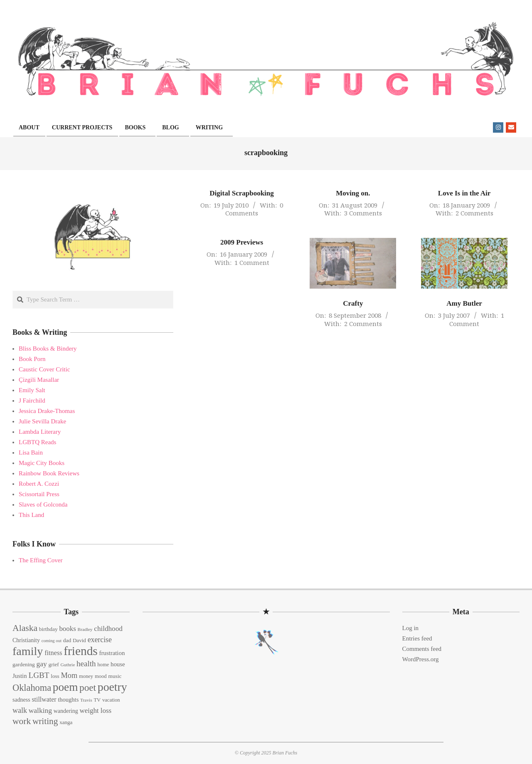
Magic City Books (42, 463)
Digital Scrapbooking (241, 193)
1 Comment (252, 262)
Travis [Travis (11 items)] (86, 700)
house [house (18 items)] (118, 664)
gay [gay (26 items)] (41, 664)
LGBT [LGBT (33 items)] (39, 675)
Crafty (353, 303)
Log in (411, 628)
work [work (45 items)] (22, 721)
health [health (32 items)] (86, 664)
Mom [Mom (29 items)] (69, 675)
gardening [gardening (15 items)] (24, 664)
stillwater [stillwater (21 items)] (44, 699)
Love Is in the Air (464, 193)
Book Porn (32, 359)
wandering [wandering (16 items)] (66, 711)
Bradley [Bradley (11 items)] (85, 629)
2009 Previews (242, 242)
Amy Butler (464, 303)
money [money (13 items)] (86, 676)
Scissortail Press (39, 494)
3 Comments (363, 213)
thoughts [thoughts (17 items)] (68, 700)
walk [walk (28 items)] (20, 710)
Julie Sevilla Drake (42, 421)
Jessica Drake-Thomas (47, 411)
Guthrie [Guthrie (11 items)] (68, 665)
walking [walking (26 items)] (40, 710)
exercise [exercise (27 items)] (100, 640)
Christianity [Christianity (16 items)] (26, 640)
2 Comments (474, 213)
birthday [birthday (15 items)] (48, 629)
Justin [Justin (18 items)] (20, 676)
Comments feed (422, 649)
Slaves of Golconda (43, 504)
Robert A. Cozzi (39, 484)
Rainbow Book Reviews (49, 473)
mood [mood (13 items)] (101, 676)
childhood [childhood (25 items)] (108, 629)
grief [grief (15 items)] (53, 664)
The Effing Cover (41, 560)
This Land (31, 515)
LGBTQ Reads (37, 442)
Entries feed (417, 638)
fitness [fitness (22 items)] (53, 653)
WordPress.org (421, 659)
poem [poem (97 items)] (65, 687)
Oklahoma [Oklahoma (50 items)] (32, 688)
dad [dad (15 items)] (67, 640)
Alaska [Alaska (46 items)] (25, 628)
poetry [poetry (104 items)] (112, 687)
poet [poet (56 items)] (88, 687)
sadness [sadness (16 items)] (21, 700)
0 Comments (254, 209)
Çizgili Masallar (39, 380)
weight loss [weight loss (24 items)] (95, 711)
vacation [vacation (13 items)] (111, 700)
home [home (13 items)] (103, 665)
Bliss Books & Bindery (48, 349)
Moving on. (353, 193)
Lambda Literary (40, 432)
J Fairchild (32, 401)
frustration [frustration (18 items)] (112, 653)
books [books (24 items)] (67, 629)
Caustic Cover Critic (44, 369)
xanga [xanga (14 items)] (66, 722)
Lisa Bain (31, 452)
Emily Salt (32, 390)
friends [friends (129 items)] (80, 651)
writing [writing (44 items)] (45, 721)
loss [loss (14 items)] (55, 676)
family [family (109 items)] (28, 651)
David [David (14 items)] (79, 640)
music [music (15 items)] (115, 676)
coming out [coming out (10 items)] (52, 641)
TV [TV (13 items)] (97, 700)
